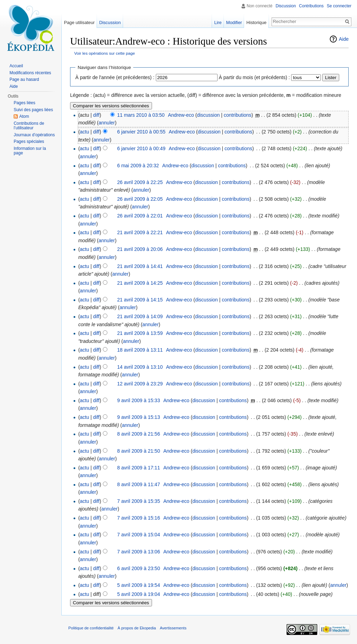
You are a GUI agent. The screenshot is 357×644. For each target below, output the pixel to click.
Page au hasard (24, 79)
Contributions (312, 6)
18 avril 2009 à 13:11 (140, 350)
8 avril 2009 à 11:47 (139, 484)
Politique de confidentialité (91, 628)
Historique (257, 22)
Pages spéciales (29, 141)
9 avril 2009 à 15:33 (139, 400)
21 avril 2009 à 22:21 (140, 232)
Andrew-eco (181, 115)
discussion (208, 115)
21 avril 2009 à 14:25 (140, 283)
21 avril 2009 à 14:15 (140, 300)
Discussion (286, 6)
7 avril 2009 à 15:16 (139, 518)
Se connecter (339, 6)
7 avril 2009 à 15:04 (139, 535)
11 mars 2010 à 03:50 (141, 115)
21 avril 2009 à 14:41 (140, 266)
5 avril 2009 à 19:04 (139, 594)
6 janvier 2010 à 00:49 (141, 148)
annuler (107, 123)
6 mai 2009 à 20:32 (138, 166)
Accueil (16, 66)
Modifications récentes (30, 73)
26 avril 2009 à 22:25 (140, 182)
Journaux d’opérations (34, 135)
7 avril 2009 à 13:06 (139, 552)
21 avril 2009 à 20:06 (140, 249)
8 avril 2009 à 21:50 (139, 451)
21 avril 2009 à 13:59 (140, 333)
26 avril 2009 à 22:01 (140, 216)
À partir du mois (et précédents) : (255, 77)
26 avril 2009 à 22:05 (140, 199)
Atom (24, 116)
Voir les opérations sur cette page (105, 53)
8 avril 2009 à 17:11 (139, 468)
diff (96, 115)
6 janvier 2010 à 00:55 (141, 132)
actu (84, 132)
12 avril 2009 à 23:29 (140, 384)
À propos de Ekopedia (137, 628)
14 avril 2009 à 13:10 (140, 367)
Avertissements (173, 628)
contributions (238, 115)
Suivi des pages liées (33, 110)
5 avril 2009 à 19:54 (139, 585)
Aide (344, 39)
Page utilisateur (79, 22)
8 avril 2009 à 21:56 (139, 434)
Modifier (234, 22)
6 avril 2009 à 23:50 (139, 568)
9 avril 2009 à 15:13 (139, 417)
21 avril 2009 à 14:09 (140, 316)
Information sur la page (30, 151)
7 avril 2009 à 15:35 (139, 501)
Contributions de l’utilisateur (29, 126)
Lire (218, 22)
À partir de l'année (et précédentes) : (115, 77)
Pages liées (24, 103)
